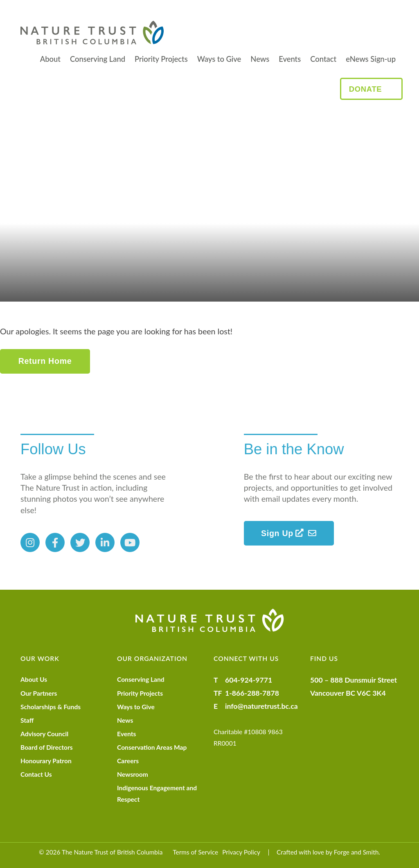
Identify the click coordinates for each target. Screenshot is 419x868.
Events (290, 59)
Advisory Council (44, 734)
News (260, 59)
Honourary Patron (46, 761)
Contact (323, 59)
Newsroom (133, 774)
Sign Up (283, 533)
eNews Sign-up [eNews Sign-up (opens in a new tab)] (371, 59)
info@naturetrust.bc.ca (261, 706)
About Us (34, 679)
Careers (128, 761)
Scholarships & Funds (51, 707)
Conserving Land (98, 59)
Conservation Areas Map (152, 747)
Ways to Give (219, 59)
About (50, 59)
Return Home (45, 361)
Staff (27, 720)
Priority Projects (161, 59)
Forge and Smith (356, 852)
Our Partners (39, 693)
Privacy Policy (241, 852)
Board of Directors (47, 747)
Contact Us (36, 774)
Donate (365, 89)
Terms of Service (195, 852)
